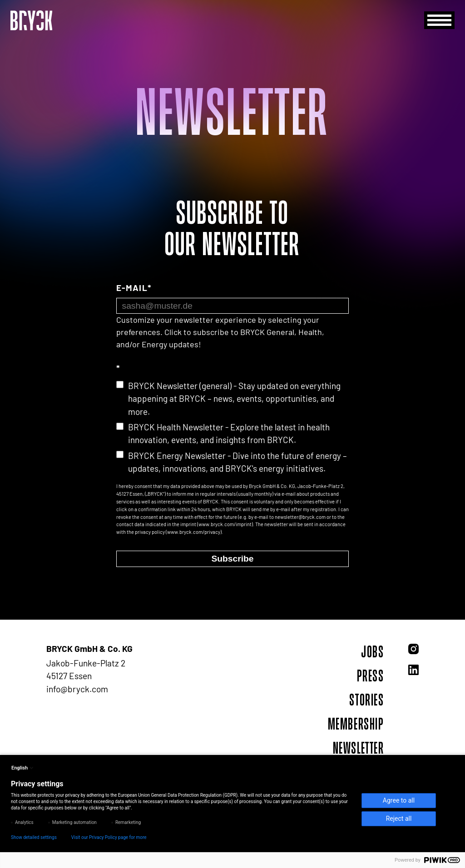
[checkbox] (232, 427)
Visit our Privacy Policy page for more (109, 837)
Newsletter (359, 748)
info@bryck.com (77, 689)
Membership (356, 724)
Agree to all (399, 800)
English (23, 768)
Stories (366, 700)
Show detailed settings (34, 837)
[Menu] (439, 20)
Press (371, 676)
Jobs (373, 652)
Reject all (399, 819)
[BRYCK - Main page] (31, 20)
